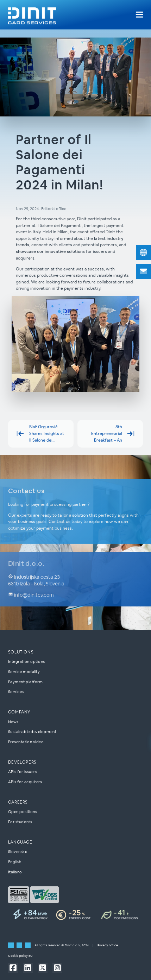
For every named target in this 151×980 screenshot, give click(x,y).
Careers (18, 802)
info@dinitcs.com (31, 595)
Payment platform (26, 682)
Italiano (15, 872)
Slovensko (18, 852)
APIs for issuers (23, 772)
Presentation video (26, 742)
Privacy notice (108, 945)
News (13, 722)
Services (16, 692)
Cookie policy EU (20, 956)
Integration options (27, 662)
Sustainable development (32, 732)
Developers (22, 762)
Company (19, 712)
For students (20, 822)
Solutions (21, 652)
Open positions (23, 812)
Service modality (24, 672)
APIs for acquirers (25, 782)
